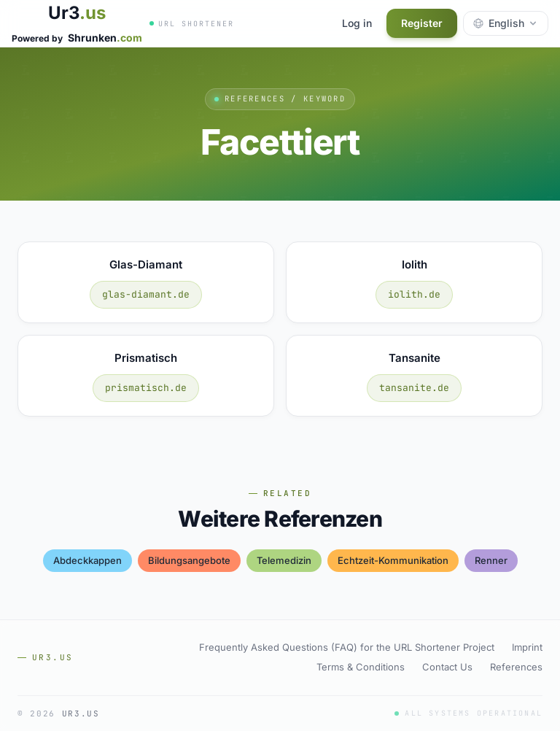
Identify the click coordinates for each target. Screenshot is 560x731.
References (516, 667)
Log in (357, 23)
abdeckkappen (87, 560)
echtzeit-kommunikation (393, 560)
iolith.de (414, 294)
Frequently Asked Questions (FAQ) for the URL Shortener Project (347, 647)
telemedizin (284, 560)
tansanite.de (414, 388)
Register (422, 23)
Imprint (527, 647)
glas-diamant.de (146, 294)
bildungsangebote (189, 560)
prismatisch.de (146, 388)
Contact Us (447, 667)
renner (491, 560)
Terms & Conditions (361, 667)
